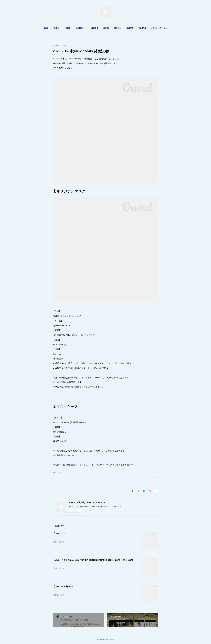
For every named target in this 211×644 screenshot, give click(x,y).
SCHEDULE (80, 28)
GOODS (106, 28)
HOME (46, 28)
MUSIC (56, 28)
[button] (46, 28)
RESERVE (130, 28)
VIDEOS (67, 28)
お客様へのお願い (159, 28)
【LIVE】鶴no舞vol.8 (63, 587)
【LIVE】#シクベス (62, 533)
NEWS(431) (57, 472)
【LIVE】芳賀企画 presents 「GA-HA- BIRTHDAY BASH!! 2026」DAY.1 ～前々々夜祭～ (94, 560)
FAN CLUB (94, 28)
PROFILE (117, 28)
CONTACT (142, 28)
